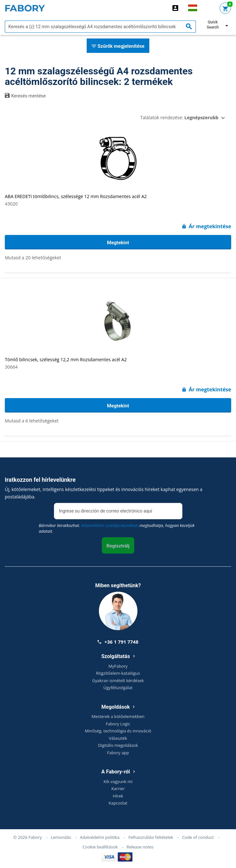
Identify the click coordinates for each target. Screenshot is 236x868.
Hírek (118, 796)
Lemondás (61, 837)
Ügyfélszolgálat (118, 688)
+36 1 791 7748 (118, 642)
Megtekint (118, 243)
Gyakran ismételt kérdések (118, 680)
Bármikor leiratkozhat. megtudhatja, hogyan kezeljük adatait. (117, 528)
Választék (118, 738)
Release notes (140, 847)
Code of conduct (198, 837)
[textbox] (100, 27)
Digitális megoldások (118, 745)
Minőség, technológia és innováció (118, 731)
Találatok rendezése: (179, 117)
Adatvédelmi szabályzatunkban (110, 525)
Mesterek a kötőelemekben (118, 716)
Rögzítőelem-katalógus (118, 673)
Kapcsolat (118, 803)
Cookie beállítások (100, 847)
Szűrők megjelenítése (118, 46)
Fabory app (118, 753)
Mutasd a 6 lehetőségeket (32, 421)
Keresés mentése (25, 96)
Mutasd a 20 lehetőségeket (33, 258)
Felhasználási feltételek (151, 837)
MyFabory (118, 666)
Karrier (118, 789)
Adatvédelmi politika (100, 837)
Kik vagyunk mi (118, 781)
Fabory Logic (118, 724)
